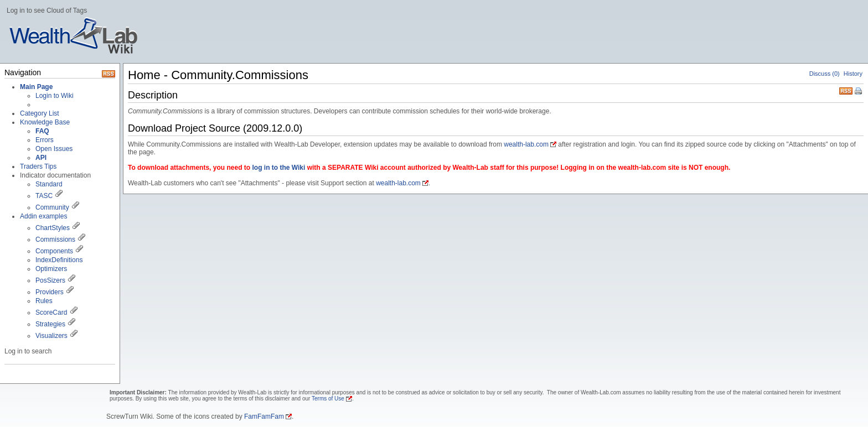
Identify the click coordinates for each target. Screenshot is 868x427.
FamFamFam (264, 416)
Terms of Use (328, 399)
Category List (40, 113)
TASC (44, 196)
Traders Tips (38, 166)
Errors (45, 140)
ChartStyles (53, 228)
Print (859, 92)
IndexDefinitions (59, 260)
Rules (44, 301)
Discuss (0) (825, 74)
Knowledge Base (45, 122)
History (853, 74)
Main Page (36, 87)
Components (54, 251)
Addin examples (43, 216)
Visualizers (51, 336)
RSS (846, 90)
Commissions (55, 239)
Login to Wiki (55, 96)
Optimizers (51, 269)
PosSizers (50, 280)
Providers (50, 292)
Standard (49, 184)
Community (52, 207)
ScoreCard (51, 313)
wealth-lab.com (526, 144)
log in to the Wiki (278, 168)
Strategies (50, 324)
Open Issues (54, 149)
